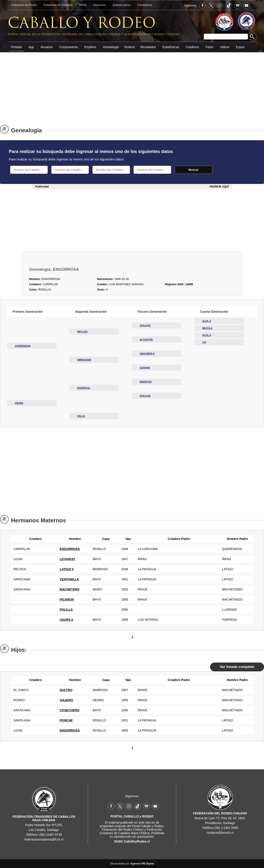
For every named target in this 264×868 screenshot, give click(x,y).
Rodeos (130, 47)
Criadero (34, 539)
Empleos (90, 47)
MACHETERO (70, 589)
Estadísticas (171, 47)
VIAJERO (66, 700)
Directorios (100, 5)
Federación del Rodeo (24, 5)
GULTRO (66, 690)
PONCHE (66, 720)
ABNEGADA (84, 360)
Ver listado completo (237, 667)
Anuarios (47, 47)
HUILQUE (145, 325)
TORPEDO (230, 620)
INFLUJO (82, 332)
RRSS (83, 5)
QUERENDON (23, 346)
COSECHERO (70, 710)
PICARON (67, 599)
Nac (127, 539)
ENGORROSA (70, 549)
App (31, 47)
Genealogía (111, 47)
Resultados (148, 47)
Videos (225, 47)
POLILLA (66, 610)
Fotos (210, 47)
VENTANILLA (69, 579)
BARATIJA (146, 382)
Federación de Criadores (58, 5)
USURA (19, 403)
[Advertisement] (132, 85)
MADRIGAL (84, 388)
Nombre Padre (236, 539)
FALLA (81, 416)
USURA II (66, 620)
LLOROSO (229, 610)
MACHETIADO (232, 589)
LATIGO (227, 569)
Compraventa (68, 47)
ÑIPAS (226, 559)
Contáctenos (145, 5)
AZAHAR (145, 368)
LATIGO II (67, 569)
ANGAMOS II (147, 354)
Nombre (74, 539)
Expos (240, 47)
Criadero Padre (178, 539)
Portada (16, 47)
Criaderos (192, 47)
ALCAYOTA (146, 340)
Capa (105, 539)
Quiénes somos (122, 5)
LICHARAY (67, 559)
